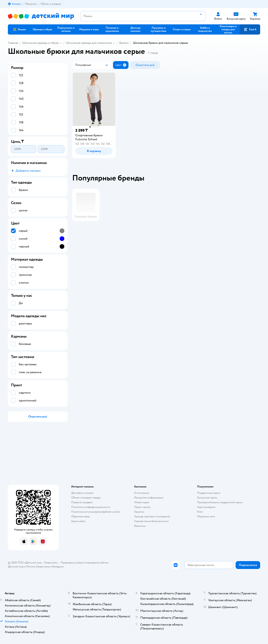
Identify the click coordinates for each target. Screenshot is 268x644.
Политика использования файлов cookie (96, 512)
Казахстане (43, 567)
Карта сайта (78, 521)
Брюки (124, 43)
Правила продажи (82, 502)
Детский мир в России (21, 567)
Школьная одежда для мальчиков (89, 43)
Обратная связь (80, 516)
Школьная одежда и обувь (41, 43)
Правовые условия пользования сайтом (85, 563)
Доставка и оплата (82, 493)
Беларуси (58, 567)
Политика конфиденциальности (91, 507)
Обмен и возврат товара (86, 498)
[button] (250, 29)
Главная (13, 43)
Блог (200, 512)
